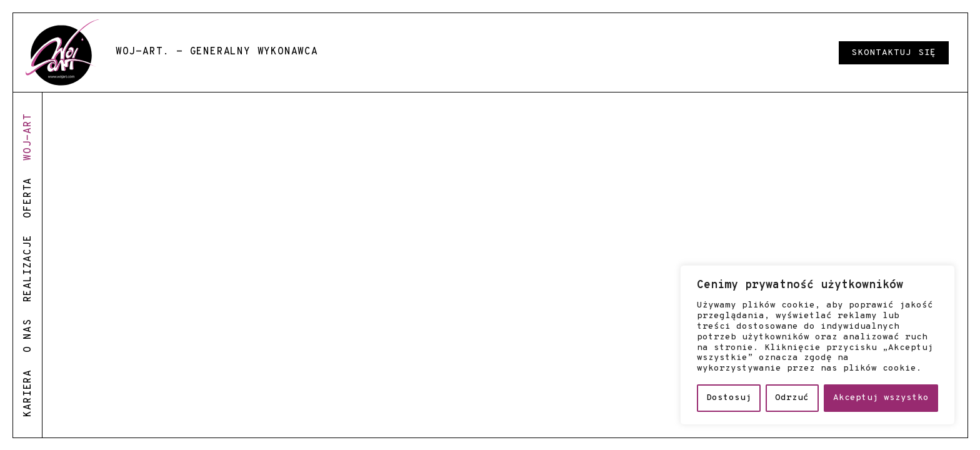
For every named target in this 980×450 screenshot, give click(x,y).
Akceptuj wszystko (881, 398)
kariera (28, 393)
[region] (817, 345)
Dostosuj (729, 398)
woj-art (28, 137)
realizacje (28, 268)
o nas (28, 336)
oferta (28, 198)
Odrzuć (792, 398)
